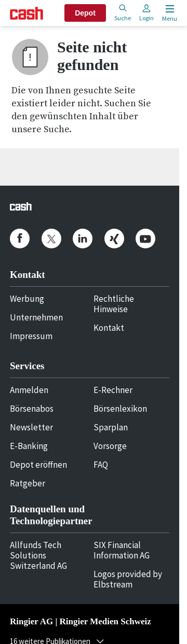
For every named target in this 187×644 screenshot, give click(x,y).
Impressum (31, 336)
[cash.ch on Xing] (114, 239)
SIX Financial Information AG (122, 550)
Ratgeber (28, 483)
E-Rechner (113, 390)
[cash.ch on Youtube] (145, 239)
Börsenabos (32, 409)
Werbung (27, 299)
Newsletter (31, 427)
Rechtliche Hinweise (114, 304)
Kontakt (109, 328)
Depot (85, 13)
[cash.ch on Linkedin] (83, 239)
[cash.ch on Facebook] (20, 239)
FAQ (101, 465)
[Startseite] (26, 13)
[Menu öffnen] (169, 13)
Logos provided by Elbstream (128, 579)
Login (146, 13)
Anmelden (29, 390)
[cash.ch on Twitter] (51, 239)
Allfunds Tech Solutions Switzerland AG (38, 555)
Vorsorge (110, 446)
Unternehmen (36, 317)
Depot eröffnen (38, 465)
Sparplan (111, 427)
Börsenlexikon (120, 409)
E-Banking (29, 446)
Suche (123, 13)
